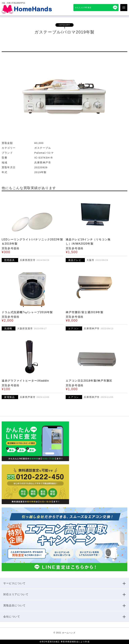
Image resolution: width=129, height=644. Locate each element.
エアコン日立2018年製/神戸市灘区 (89, 381)
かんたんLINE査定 (83, 7)
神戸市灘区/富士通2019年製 (84, 312)
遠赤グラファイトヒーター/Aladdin (25, 381)
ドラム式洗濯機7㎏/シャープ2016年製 (27, 312)
